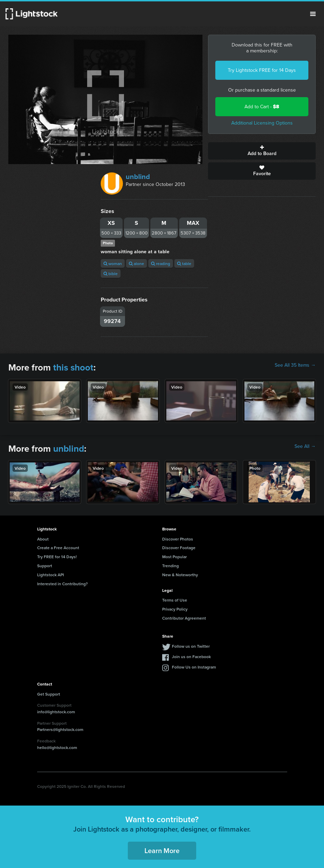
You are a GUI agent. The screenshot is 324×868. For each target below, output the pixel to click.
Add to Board (262, 151)
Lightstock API (51, 575)
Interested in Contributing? (63, 584)
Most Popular (175, 557)
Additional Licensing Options (262, 123)
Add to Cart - (262, 107)
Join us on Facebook (191, 657)
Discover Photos (178, 539)
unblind (138, 177)
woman (113, 263)
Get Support (49, 694)
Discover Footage (179, 548)
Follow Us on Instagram (194, 667)
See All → (305, 446)
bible (111, 274)
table (184, 263)
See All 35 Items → (295, 365)
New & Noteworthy (180, 575)
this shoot (73, 367)
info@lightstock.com (56, 712)
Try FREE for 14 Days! (57, 557)
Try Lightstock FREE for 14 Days (262, 70)
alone (136, 263)
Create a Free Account (58, 548)
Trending (171, 566)
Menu (313, 14)
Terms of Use (175, 600)
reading (161, 263)
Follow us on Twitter (191, 646)
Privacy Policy (175, 609)
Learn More (162, 850)
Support (45, 566)
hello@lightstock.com (57, 747)
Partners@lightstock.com (60, 729)
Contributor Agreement (184, 618)
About (43, 539)
